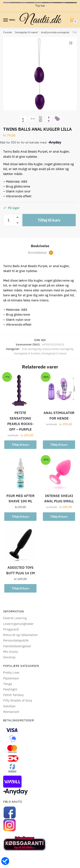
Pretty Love (11, 672)
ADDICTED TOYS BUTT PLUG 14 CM (20, 570)
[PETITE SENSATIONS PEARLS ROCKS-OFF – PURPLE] (20, 390)
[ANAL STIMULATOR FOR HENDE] (59, 390)
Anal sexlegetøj (31, 349)
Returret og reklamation (20, 635)
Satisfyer (9, 706)
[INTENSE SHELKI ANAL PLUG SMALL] (59, 473)
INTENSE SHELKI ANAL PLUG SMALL (59, 498)
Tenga (8, 684)
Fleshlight (10, 689)
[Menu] (6, 20)
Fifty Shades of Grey (18, 700)
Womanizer (11, 712)
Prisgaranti (11, 629)
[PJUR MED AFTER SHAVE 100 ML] (20, 473)
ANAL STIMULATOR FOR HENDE (59, 415)
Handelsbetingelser (17, 646)
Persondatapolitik (16, 640)
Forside (8, 32)
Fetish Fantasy (13, 695)
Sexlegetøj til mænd (26, 32)
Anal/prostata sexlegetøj (55, 32)
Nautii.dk (40, 20)
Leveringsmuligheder (18, 624)
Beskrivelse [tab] (40, 246)
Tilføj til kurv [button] (20, 445)
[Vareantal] (9, 220)
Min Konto (11, 652)
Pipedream (11, 678)
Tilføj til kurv (49, 220)
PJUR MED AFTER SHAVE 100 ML (20, 498)
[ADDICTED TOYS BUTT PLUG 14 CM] (20, 545)
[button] (71, 43)
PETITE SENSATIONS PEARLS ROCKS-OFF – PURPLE (20, 421)
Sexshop (9, 657)
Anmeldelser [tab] (40, 253)
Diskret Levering (15, 618)
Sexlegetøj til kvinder (27, 353)
